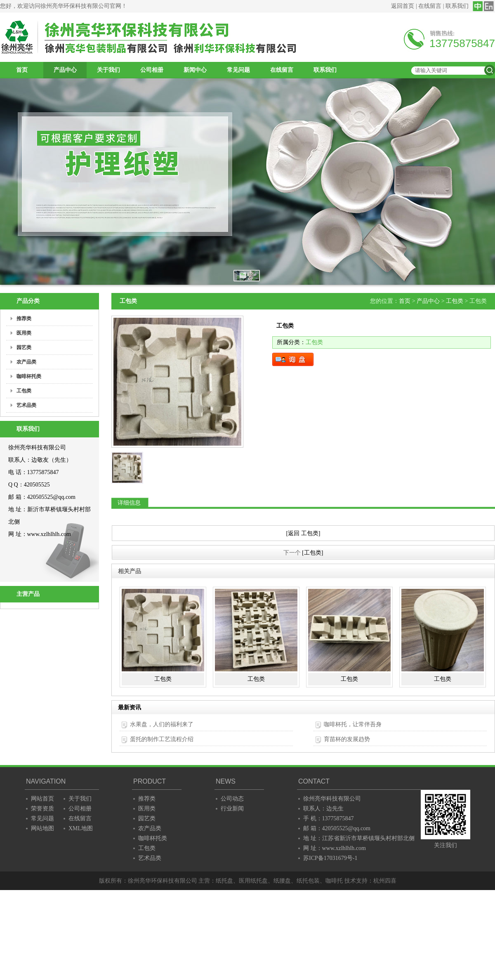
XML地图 (81, 828)
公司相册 (152, 70)
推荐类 (147, 799)
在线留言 (430, 6)
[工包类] (312, 553)
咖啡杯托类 (153, 838)
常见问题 (238, 70)
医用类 (147, 809)
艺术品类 (150, 858)
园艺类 (147, 818)
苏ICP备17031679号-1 (330, 858)
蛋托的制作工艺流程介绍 (162, 739)
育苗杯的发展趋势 (347, 739)
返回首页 (403, 6)
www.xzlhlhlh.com (49, 534)
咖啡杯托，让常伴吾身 (353, 724)
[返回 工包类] (303, 533)
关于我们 (108, 70)
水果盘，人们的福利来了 (162, 724)
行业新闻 (232, 809)
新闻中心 (195, 70)
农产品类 (150, 828)
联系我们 (457, 6)
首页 (22, 70)
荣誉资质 (42, 809)
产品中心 (65, 70)
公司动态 (232, 799)
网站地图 (42, 828)
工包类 (455, 301)
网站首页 (42, 799)
